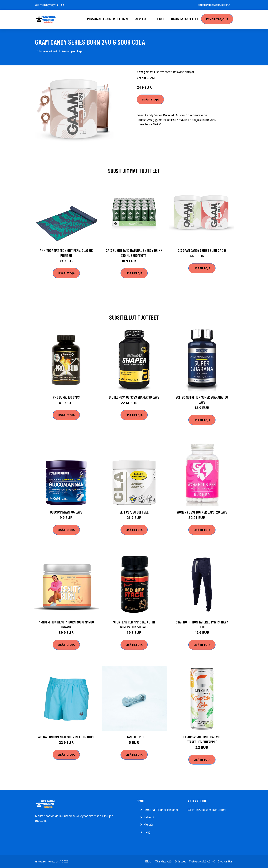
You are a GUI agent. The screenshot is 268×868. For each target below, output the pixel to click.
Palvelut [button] (141, 19)
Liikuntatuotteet (184, 19)
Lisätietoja (150, 99)
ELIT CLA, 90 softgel (134, 512)
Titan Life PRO (134, 737)
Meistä (148, 825)
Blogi (160, 19)
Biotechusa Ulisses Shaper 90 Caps (134, 397)
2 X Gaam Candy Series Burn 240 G (202, 250)
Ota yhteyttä (163, 861)
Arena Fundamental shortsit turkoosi (66, 737)
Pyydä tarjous (217, 19)
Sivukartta (225, 861)
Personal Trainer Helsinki (108, 19)
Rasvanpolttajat (73, 51)
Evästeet (180, 861)
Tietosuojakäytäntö (202, 861)
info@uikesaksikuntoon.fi (209, 810)
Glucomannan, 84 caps (66, 512)
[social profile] (62, 5)
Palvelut (149, 817)
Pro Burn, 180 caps (66, 397)
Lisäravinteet (48, 51)
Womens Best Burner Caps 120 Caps (202, 512)
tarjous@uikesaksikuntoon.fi (214, 5)
